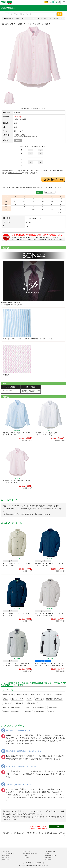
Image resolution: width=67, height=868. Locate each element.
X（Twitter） (27, 858)
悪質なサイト (6, 858)
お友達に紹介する (50, 192)
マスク (29, 699)
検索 (60, 14)
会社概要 (47, 853)
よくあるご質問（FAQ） (8, 853)
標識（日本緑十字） (33, 703)
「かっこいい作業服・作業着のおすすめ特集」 (46, 817)
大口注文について (7, 860)
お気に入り (40, 192)
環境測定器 (19, 703)
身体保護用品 (8, 703)
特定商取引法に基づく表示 (30, 853)
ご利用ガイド (6, 852)
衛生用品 (51, 712)
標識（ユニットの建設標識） (35, 707)
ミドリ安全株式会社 (50, 852)
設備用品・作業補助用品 (11, 712)
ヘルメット (47, 695)
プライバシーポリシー (50, 856)
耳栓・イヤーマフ (17, 699)
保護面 (5, 699)
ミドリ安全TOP (8, 19)
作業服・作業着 (22, 695)
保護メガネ (59, 695)
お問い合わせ (6, 856)
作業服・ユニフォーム (22, 19)
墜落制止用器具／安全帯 (54, 699)
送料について (27, 852)
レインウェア (36, 695)
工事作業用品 (27, 712)
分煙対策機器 (40, 712)
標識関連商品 (53, 707)
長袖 (38, 19)
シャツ (32, 19)
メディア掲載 (48, 858)
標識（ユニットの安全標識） (13, 707)
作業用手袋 (39, 699)
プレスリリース (49, 860)
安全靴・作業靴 (8, 695)
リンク (25, 856)
